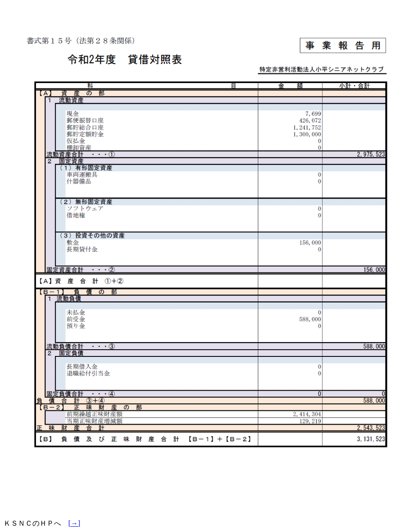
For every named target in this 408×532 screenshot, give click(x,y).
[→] (74, 523)
